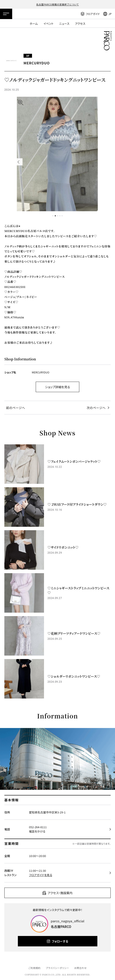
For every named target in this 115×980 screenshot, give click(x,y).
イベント (48, 24)
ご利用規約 (34, 968)
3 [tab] (58, 216)
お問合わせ (80, 968)
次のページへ (96, 408)
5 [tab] (62, 216)
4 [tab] (60, 216)
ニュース (64, 24)
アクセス (80, 24)
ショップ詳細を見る (58, 387)
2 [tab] (55, 216)
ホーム (34, 24)
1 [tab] (53, 216)
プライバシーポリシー (57, 968)
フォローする (60, 941)
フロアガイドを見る (41, 875)
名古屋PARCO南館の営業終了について (57, 4)
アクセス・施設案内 (60, 893)
